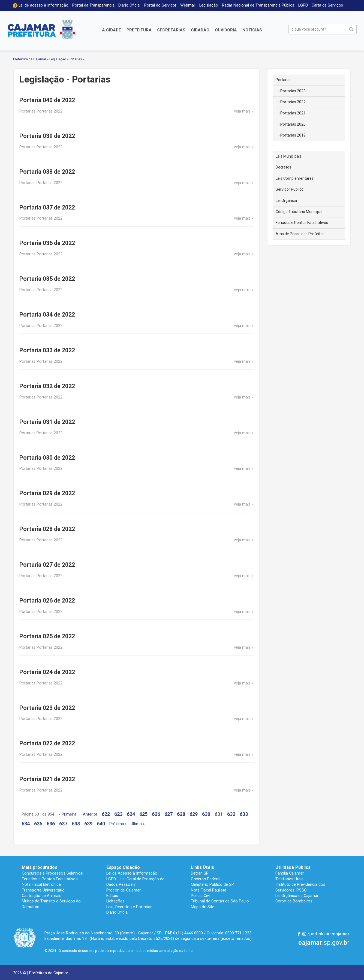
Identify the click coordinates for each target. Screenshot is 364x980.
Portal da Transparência (93, 5)
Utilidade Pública (293, 867)
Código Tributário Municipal (299, 212)
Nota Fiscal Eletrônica (41, 884)
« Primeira (67, 814)
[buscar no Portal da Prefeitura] (318, 29)
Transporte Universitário (43, 890)
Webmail (188, 5)
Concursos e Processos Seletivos (52, 873)
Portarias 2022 (293, 102)
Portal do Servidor (160, 5)
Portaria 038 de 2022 (47, 172)
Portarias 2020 (293, 124)
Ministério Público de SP (212, 884)
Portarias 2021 (293, 113)
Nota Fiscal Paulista (209, 890)
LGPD (303, 5)
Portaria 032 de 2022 (47, 386)
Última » (138, 824)
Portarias (284, 80)
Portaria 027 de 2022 (47, 565)
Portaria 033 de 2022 (47, 350)
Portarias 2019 (293, 135)
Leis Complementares (295, 178)
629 (194, 814)
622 (106, 814)
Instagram (304, 934)
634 (26, 824)
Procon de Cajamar (124, 890)
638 (76, 824)
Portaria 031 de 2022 (47, 422)
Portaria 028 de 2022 (47, 529)
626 (156, 814)
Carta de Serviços (327, 5)
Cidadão (200, 30)
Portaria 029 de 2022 (47, 493)
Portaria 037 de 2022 (47, 207)
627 (169, 814)
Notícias (252, 30)
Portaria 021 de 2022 (47, 779)
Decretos (283, 167)
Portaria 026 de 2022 (47, 600)
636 (51, 824)
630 (206, 814)
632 (231, 814)
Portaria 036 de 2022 (47, 243)
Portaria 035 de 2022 (47, 279)
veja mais (242, 111)
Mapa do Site (203, 907)
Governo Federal (206, 879)
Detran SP (200, 873)
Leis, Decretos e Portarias (129, 907)
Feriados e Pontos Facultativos (302, 223)
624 (131, 814)
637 (63, 824)
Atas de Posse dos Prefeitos (300, 234)
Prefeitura (139, 30)
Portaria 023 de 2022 (47, 708)
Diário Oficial (129, 5)
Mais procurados (40, 867)
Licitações (115, 901)
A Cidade (112, 30)
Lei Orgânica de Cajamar (297, 896)
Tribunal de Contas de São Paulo (220, 901)
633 (244, 814)
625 (143, 814)
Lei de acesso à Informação (43, 5)
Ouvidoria (226, 30)
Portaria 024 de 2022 (47, 672)
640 (101, 824)
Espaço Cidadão (123, 867)
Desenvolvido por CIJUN (336, 972)
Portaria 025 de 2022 (47, 636)
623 (118, 814)
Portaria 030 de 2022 (47, 458)
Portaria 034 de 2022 (47, 315)
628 (181, 814)
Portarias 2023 (293, 91)
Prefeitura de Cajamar (42, 29)
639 (88, 824)
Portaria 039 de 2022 (47, 136)
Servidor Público (290, 189)
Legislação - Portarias (66, 59)
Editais (112, 896)
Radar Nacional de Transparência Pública (258, 5)
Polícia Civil (201, 896)
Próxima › (118, 824)
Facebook (299, 934)
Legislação (209, 5)
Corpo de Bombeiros (294, 901)
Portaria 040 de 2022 (47, 100)
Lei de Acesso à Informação (132, 873)
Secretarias (171, 30)
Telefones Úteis (289, 879)
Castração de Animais (42, 896)
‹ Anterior (89, 814)
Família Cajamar (290, 873)
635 (38, 824)
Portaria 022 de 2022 (47, 743)
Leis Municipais (289, 156)
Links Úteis (202, 867)
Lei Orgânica (286, 200)
